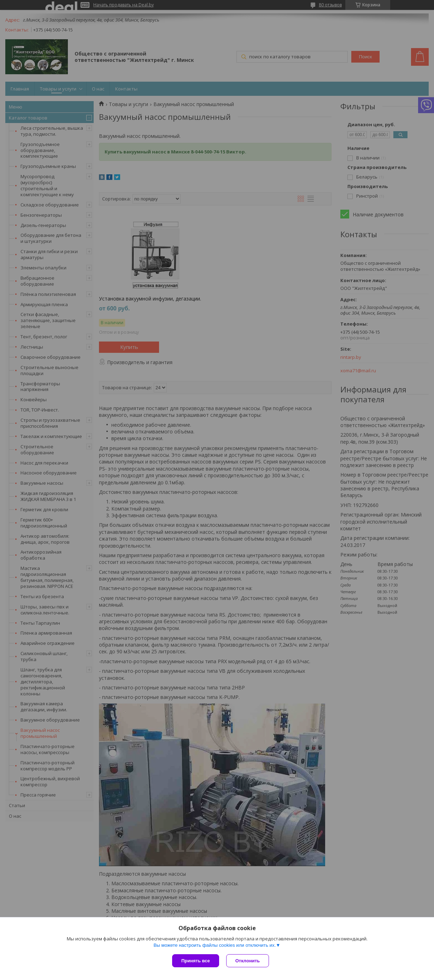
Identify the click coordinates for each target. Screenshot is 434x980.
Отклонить (248, 961)
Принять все (196, 961)
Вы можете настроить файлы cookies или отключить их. (215, 945)
